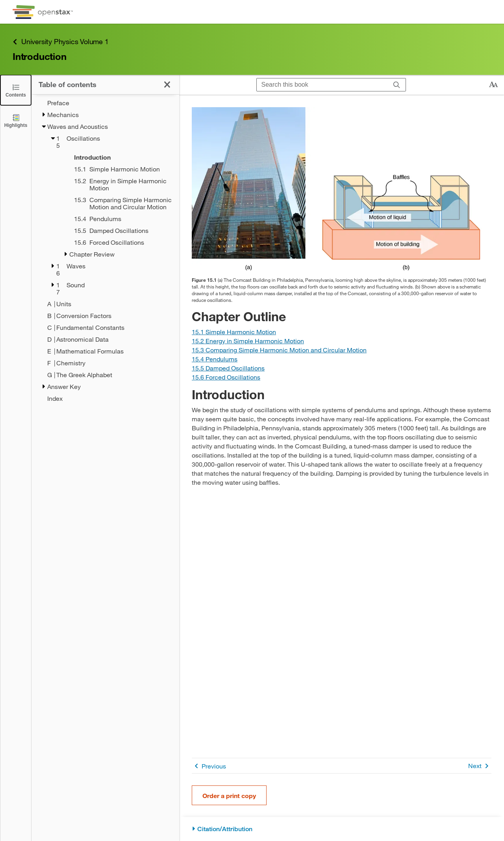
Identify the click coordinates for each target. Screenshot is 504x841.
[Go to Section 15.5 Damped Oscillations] (228, 368)
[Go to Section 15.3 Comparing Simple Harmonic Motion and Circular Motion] (279, 350)
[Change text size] (493, 85)
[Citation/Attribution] (342, 829)
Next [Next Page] (480, 766)
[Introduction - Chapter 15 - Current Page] (116, 157)
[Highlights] (16, 120)
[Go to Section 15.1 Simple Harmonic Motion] (234, 332)
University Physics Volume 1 (61, 42)
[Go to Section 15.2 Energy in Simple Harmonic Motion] (248, 341)
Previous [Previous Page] (209, 766)
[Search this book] (322, 85)
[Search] (397, 85)
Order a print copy (229, 795)
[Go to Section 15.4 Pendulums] (215, 359)
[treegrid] (105, 251)
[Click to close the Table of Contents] (16, 90)
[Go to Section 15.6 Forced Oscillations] (226, 377)
